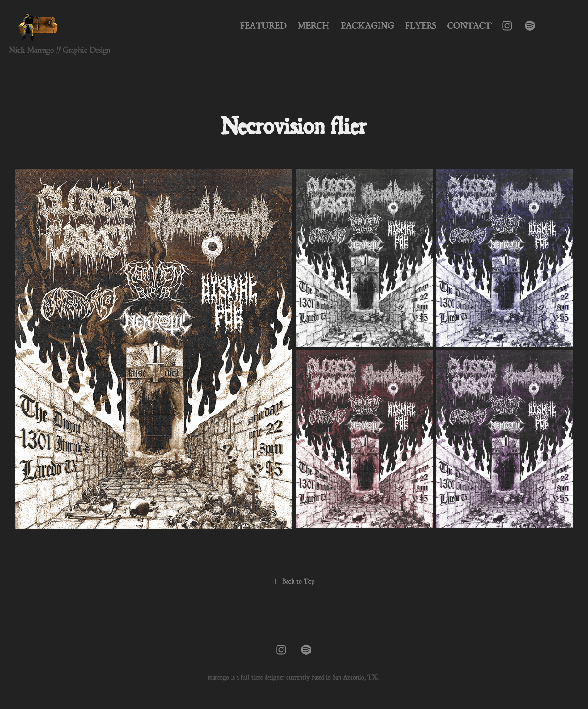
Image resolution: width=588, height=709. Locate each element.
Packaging (367, 26)
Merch (314, 26)
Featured (263, 26)
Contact (469, 26)
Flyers (421, 26)
